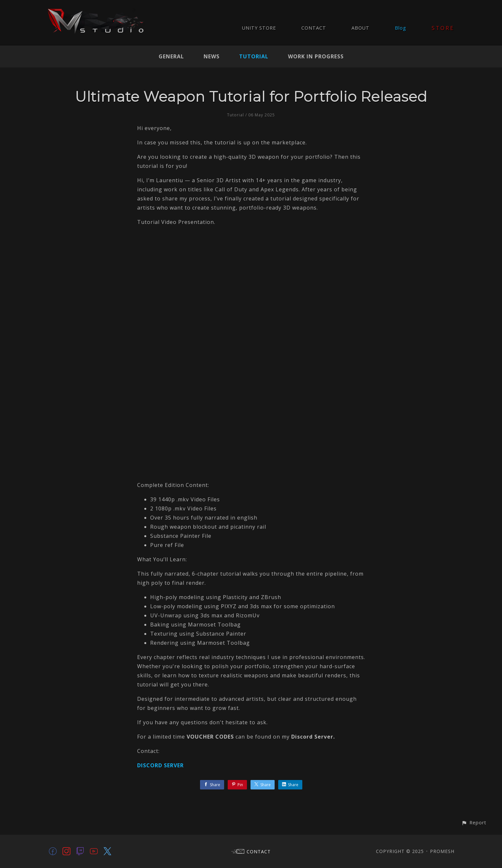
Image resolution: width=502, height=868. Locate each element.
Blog (401, 28)
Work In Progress (316, 56)
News (212, 56)
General (171, 56)
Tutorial (254, 56)
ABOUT (360, 28)
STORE (443, 28)
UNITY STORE (259, 28)
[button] (474, 823)
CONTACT (314, 28)
